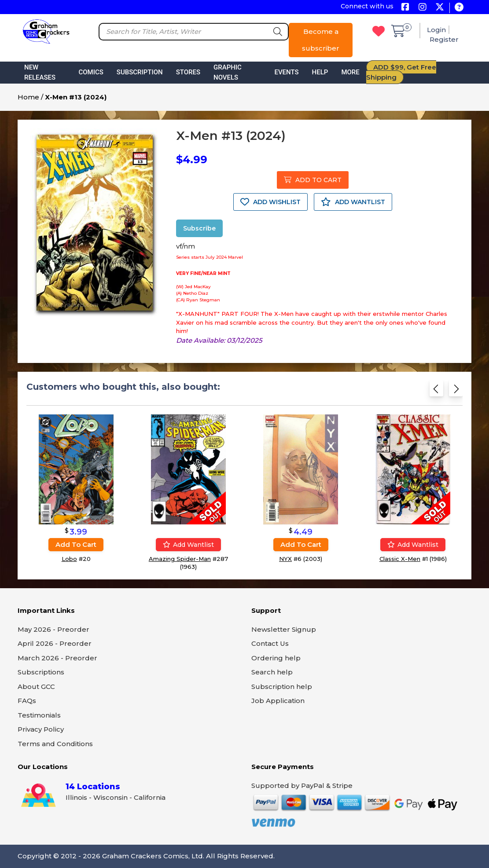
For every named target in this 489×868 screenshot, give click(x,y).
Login (436, 30)
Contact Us (270, 643)
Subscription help (282, 687)
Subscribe (199, 228)
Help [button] (320, 72)
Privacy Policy (41, 729)
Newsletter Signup (284, 629)
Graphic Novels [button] (228, 72)
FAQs (27, 701)
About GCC (36, 687)
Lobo (69, 559)
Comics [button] (91, 72)
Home (28, 97)
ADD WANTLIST (353, 202)
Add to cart (76, 544)
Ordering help (276, 658)
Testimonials (39, 715)
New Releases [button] (40, 72)
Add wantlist (188, 545)
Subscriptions (41, 672)
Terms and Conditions (55, 744)
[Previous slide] (436, 391)
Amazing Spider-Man (180, 559)
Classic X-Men (400, 559)
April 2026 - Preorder (55, 643)
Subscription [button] (140, 72)
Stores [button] (188, 72)
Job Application (278, 701)
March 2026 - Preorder (57, 658)
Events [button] (286, 72)
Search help (272, 672)
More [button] (350, 72)
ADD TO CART (313, 180)
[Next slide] (456, 391)
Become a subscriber (321, 40)
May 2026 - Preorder (53, 629)
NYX (285, 559)
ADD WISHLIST (270, 202)
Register (444, 39)
